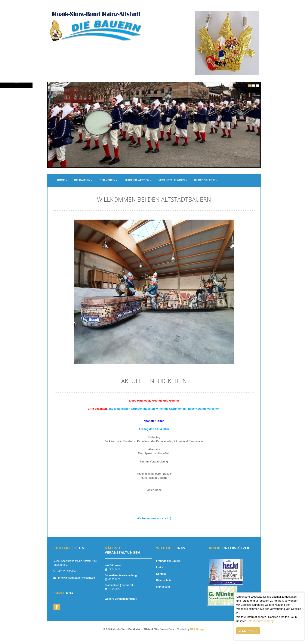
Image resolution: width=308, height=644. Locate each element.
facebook (57, 607)
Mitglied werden (138, 180)
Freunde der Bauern (168, 561)
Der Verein (109, 180)
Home (62, 180)
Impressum (163, 587)
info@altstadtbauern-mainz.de (77, 578)
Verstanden (248, 631)
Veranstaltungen (173, 180)
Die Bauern (83, 180)
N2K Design (197, 629)
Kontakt (161, 574)
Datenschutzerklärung (260, 621)
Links (159, 567)
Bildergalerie (206, 180)
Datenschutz (164, 580)
